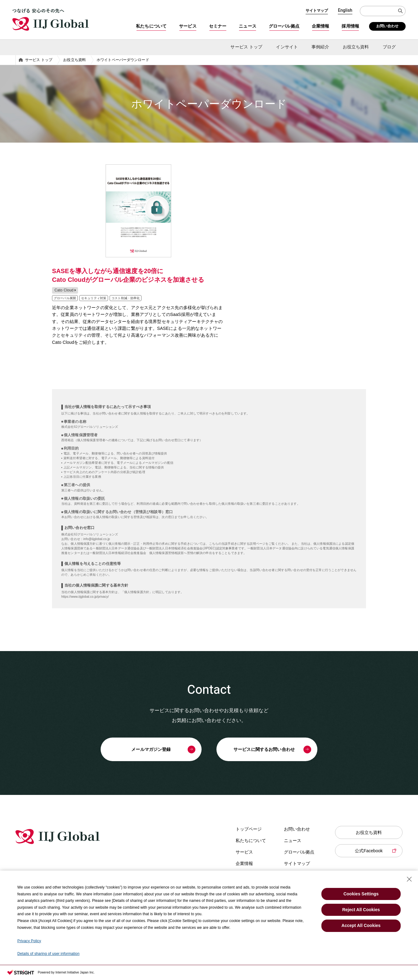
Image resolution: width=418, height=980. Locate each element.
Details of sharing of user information (48, 954)
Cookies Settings (361, 894)
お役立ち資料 (369, 832)
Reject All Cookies (361, 910)
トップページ (249, 829)
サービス (188, 26)
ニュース (248, 26)
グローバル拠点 (284, 26)
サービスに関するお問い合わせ (264, 749)
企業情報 (321, 26)
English (345, 11)
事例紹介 (320, 47)
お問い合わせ (388, 26)
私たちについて (151, 26)
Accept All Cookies (361, 925)
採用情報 (350, 26)
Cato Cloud (64, 290)
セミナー (218, 26)
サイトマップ (317, 11)
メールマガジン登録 (151, 749)
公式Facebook (369, 851)
